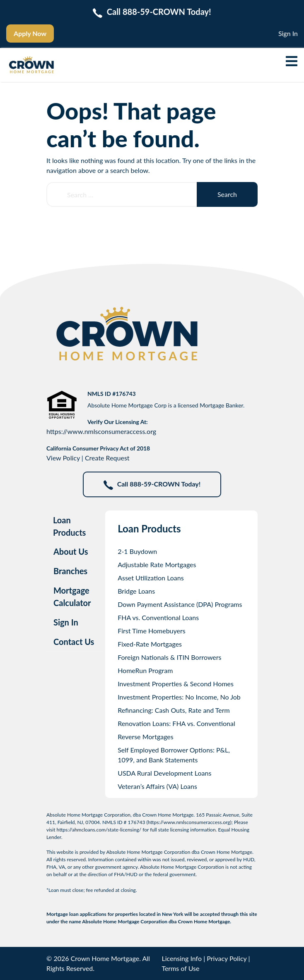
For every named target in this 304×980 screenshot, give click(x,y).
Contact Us (74, 642)
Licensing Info (182, 958)
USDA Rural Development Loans (164, 773)
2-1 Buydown (137, 551)
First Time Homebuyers (152, 631)
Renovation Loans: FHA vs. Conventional (176, 723)
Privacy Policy (227, 958)
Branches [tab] (70, 571)
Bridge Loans (136, 591)
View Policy (63, 458)
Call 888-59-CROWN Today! (152, 485)
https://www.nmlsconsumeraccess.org (101, 431)
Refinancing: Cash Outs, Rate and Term (174, 710)
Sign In (288, 33)
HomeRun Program (145, 670)
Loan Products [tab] (69, 526)
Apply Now (30, 33)
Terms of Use (180, 968)
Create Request (107, 458)
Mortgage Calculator (72, 597)
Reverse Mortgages (146, 737)
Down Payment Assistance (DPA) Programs (180, 604)
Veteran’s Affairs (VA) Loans (157, 786)
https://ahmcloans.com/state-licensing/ (99, 830)
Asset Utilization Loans (151, 578)
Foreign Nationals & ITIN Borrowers (169, 657)
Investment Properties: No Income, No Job (179, 697)
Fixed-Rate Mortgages (150, 644)
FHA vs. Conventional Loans (158, 617)
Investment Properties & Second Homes (176, 684)
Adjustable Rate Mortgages (157, 564)
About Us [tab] (71, 551)
